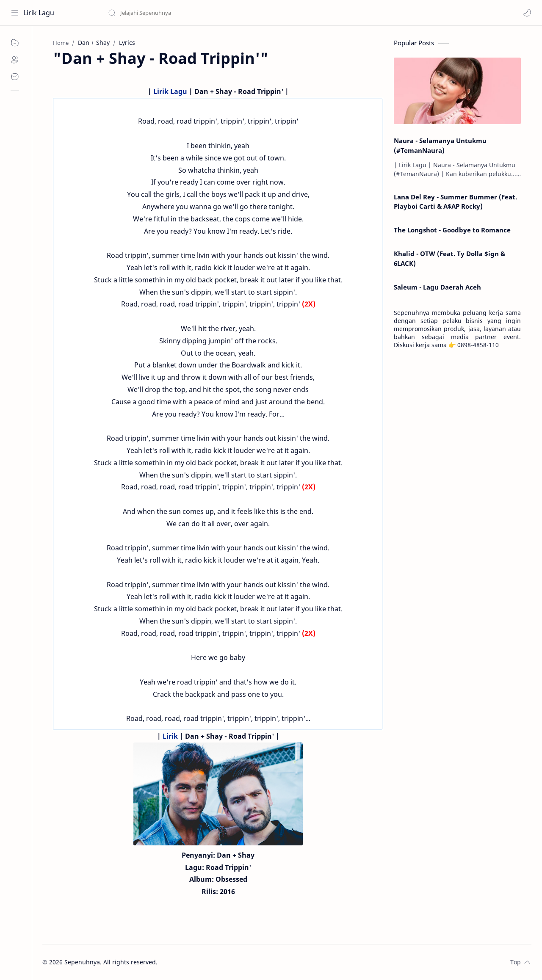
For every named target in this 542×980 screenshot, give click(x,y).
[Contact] (15, 77)
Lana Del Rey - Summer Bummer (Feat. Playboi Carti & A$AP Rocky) (455, 202)
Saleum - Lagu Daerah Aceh (437, 287)
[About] (15, 60)
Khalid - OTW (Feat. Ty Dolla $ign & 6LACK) (449, 258)
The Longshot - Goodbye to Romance (452, 230)
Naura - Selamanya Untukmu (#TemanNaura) (440, 145)
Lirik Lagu (39, 13)
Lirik (170, 736)
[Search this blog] (176, 13)
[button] (527, 13)
